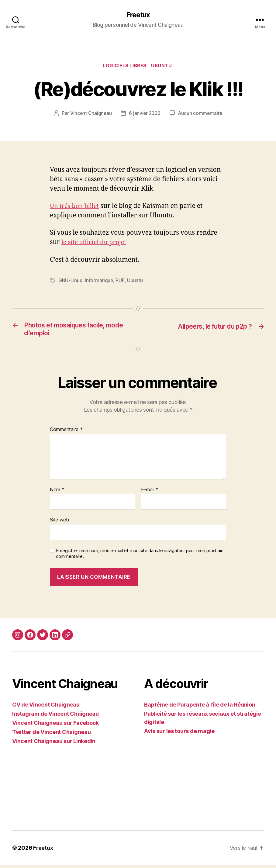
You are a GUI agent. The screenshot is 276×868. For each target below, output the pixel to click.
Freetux (138, 15)
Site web (59, 523)
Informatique (99, 282)
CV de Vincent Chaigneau (46, 708)
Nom (57, 493)
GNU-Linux (70, 282)
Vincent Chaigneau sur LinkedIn (54, 744)
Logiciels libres (124, 67)
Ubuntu (163, 67)
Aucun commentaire (201, 114)
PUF (120, 282)
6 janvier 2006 (145, 114)
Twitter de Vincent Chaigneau (51, 735)
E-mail (150, 493)
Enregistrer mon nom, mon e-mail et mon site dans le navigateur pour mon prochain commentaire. (140, 556)
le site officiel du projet (96, 243)
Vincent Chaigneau (90, 114)
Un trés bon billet (76, 207)
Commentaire (66, 433)
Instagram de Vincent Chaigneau (55, 717)
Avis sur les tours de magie (179, 734)
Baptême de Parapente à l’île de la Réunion (200, 708)
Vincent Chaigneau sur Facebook (55, 726)
